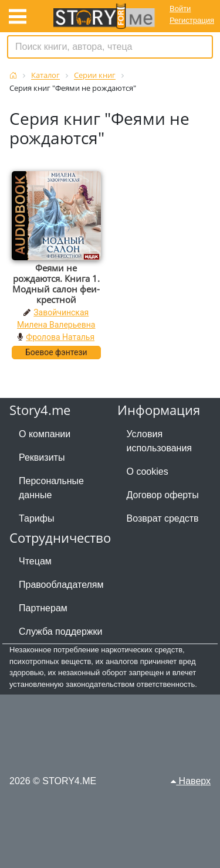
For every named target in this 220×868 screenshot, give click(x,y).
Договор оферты (163, 495)
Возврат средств (163, 518)
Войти (180, 8)
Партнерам (43, 608)
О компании (45, 434)
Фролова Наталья (60, 337)
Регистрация (192, 20)
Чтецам (35, 561)
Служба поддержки (60, 632)
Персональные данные (51, 488)
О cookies (148, 472)
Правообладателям (61, 585)
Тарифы (36, 518)
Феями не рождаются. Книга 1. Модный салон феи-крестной (56, 284)
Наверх (191, 781)
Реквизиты (42, 457)
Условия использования (160, 441)
